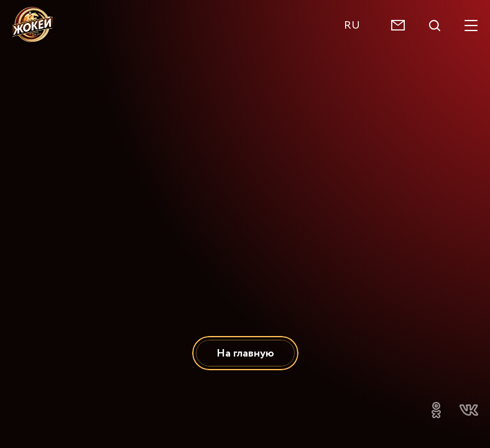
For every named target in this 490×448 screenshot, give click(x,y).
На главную (245, 353)
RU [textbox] (352, 25)
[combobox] (358, 25)
